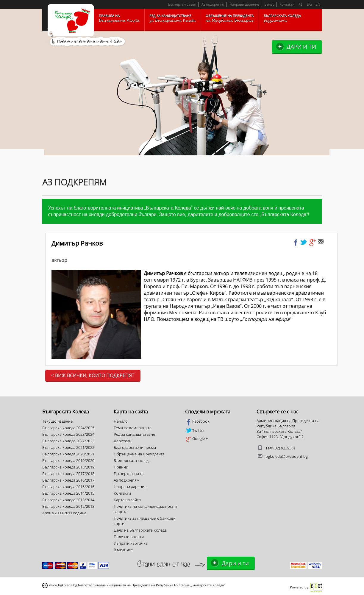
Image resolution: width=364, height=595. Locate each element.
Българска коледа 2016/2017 (68, 480)
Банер (269, 4)
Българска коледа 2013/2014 (68, 500)
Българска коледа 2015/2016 (68, 487)
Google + (196, 439)
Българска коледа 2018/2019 (68, 467)
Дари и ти (301, 47)
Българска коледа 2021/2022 (68, 447)
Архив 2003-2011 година (64, 513)
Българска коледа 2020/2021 (68, 454)
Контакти (287, 4)
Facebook (197, 421)
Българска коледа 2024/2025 (68, 428)
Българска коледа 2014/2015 (68, 493)
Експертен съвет (182, 4)
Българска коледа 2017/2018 (68, 474)
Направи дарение (244, 4)
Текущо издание (57, 421)
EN (318, 4)
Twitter (195, 430)
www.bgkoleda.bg (63, 585)
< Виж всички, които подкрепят (93, 375)
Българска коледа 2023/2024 (68, 434)
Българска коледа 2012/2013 (68, 506)
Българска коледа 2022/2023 (68, 441)
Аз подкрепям (213, 4)
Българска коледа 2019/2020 (68, 460)
